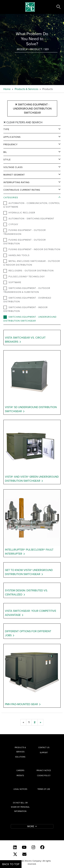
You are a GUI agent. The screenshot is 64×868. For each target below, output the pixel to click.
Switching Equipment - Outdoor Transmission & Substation (27, 290)
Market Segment (14, 175)
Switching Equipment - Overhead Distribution (27, 300)
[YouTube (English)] (24, 847)
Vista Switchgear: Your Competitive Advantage (31, 613)
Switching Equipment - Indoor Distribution (26, 309)
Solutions (20, 757)
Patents (20, 776)
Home (7, 89)
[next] (40, 722)
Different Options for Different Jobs (28, 633)
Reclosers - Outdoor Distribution (29, 271)
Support (44, 753)
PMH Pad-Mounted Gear (21, 704)
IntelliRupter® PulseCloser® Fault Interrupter (29, 552)
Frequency (10, 144)
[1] (29, 722)
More (31, 826)
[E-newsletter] (24, 854)
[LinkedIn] (15, 847)
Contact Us (44, 747)
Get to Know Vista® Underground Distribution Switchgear (29, 572)
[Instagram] (33, 847)
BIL (5, 152)
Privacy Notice (44, 770)
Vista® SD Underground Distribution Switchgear (31, 409)
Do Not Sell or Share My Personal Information (20, 807)
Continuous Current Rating (22, 190)
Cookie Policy (44, 776)
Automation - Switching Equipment (29, 219)
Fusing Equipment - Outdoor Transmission (25, 232)
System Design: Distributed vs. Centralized (26, 592)
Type (6, 129)
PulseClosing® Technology (24, 277)
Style (7, 159)
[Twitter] (15, 854)
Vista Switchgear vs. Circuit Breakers (25, 340)
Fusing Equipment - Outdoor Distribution (25, 242)
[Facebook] (42, 847)
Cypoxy (11, 224)
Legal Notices (20, 789)
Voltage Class (13, 167)
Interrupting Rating (16, 182)
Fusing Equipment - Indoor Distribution (32, 249)
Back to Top (11, 864)
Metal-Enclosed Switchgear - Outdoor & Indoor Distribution (32, 263)
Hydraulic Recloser (19, 213)
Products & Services (26, 89)
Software (12, 282)
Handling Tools (16, 255)
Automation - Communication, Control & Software (32, 205)
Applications (12, 137)
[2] (35, 722)
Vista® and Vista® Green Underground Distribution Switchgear (32, 479)
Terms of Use (44, 789)
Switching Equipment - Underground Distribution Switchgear (32, 108)
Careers (20, 770)
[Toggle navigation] (6, 7)
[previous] (23, 722)
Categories (11, 197)
